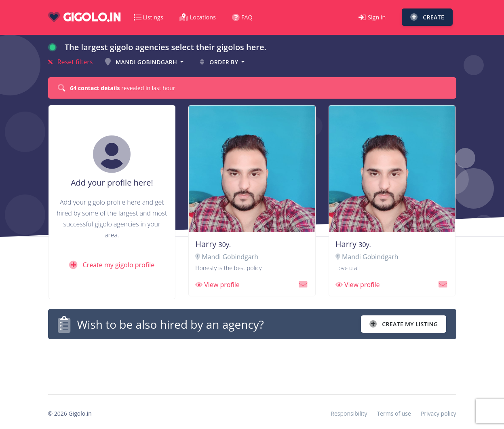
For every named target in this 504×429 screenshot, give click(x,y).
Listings (149, 17)
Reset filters (71, 62)
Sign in (372, 17)
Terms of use (394, 413)
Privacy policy (439, 413)
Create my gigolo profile (112, 265)
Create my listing (404, 324)
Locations (198, 17)
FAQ (242, 17)
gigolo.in (84, 17)
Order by (220, 62)
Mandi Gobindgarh (142, 62)
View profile (217, 285)
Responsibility (349, 413)
